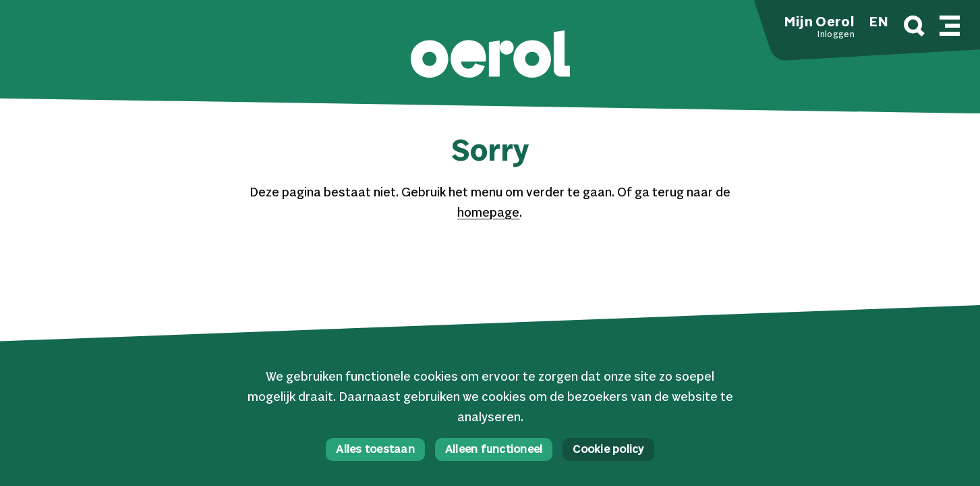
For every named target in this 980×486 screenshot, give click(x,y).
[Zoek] (914, 28)
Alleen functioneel (494, 450)
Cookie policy (608, 450)
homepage (488, 213)
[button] (490, 56)
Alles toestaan (375, 450)
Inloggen (836, 35)
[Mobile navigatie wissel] (950, 24)
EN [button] (879, 23)
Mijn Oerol (819, 23)
